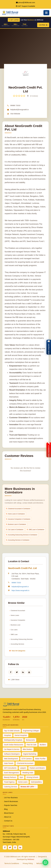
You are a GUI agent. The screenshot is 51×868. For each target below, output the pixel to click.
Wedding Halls (28, 773)
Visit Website (15, 114)
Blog (6, 809)
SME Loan (13, 634)
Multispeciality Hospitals (13, 740)
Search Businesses (11, 801)
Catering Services (11, 787)
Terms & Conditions (12, 863)
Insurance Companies (17, 620)
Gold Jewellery (36, 782)
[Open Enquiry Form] (49, 347)
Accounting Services (17, 644)
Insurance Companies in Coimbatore (18, 519)
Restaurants (30, 740)
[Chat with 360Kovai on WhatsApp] (45, 862)
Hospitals (8, 735)
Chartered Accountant (17, 611)
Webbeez (31, 859)
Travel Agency (9, 782)
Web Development (11, 759)
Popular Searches (11, 805)
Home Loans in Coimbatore (15, 514)
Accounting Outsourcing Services (21, 639)
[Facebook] (5, 847)
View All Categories (17, 651)
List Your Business (11, 798)
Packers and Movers (37, 768)
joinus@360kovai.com (27, 2)
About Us (8, 817)
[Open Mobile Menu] (46, 13)
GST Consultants (10, 768)
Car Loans (13, 630)
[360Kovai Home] (10, 12)
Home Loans (14, 615)
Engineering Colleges (31, 731)
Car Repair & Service (12, 749)
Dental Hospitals (21, 735)
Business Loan (15, 625)
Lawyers (23, 768)
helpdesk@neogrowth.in (19, 110)
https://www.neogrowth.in (20, 590)
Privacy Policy (28, 863)
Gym (21, 777)
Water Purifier (40, 759)
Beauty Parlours (10, 777)
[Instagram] (15, 847)
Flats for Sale (32, 745)
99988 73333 (15, 105)
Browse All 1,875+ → (28, 787)
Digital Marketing (30, 754)
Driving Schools (32, 777)
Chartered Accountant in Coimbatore (18, 509)
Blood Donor (9, 813)
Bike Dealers (28, 749)
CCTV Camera (27, 759)
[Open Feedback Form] (49, 450)
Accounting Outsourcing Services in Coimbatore (22, 535)
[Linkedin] (20, 847)
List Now (43, 25)
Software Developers (12, 754)
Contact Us (8, 821)
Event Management (11, 773)
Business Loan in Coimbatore (16, 524)
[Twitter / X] (10, 847)
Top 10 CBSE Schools (12, 731)
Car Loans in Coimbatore (15, 530)
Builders (43, 745)
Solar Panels (9, 763)
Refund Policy (42, 863)
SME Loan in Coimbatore (36, 530)
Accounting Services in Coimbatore (18, 540)
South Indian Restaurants (14, 745)
